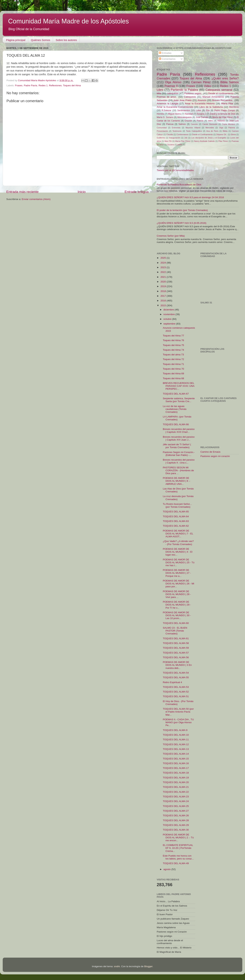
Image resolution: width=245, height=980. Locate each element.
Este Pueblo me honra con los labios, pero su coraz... (178, 857)
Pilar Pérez (223, 141)
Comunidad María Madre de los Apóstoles (68, 21)
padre (180, 145)
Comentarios (167, 59)
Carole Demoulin (210, 124)
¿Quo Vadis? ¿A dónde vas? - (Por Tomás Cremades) (178, 543)
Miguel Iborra (174, 114)
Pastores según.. (193, 93)
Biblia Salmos (230, 82)
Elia (208, 110)
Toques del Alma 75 (173, 345)
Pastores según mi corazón (215, 456)
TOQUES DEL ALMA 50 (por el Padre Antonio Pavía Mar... (178, 712)
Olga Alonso (173, 82)
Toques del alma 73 (173, 355)
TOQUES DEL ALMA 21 (176, 787)
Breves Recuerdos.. (223, 100)
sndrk (117, 966)
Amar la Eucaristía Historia (200, 104)
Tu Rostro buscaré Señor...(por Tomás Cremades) (177, 505)
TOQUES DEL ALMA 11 (176, 740)
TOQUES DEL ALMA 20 (176, 782)
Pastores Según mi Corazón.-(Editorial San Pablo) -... (179, 454)
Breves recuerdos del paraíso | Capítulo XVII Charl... (179, 431)
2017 (164, 296)
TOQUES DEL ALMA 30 (176, 830)
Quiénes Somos (41, 40)
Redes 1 (43, 85)
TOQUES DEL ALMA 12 (176, 744)
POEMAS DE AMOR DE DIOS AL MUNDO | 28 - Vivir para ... (177, 594)
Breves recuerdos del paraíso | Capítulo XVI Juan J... (179, 438)
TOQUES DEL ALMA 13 (176, 749)
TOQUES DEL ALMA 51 (176, 696)
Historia (221, 121)
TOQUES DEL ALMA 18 (176, 773)
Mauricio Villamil (193, 128)
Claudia (170, 134)
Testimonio (177, 131)
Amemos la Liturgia (168, 104)
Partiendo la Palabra (184, 90)
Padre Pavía (30, 85)
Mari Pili (168, 141)
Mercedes (210, 128)
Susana (171, 145)
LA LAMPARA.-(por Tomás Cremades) (177, 418)
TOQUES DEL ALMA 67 (176, 394)
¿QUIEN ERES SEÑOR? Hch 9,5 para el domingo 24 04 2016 (190, 197)
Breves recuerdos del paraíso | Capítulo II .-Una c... (179, 461)
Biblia (225, 131)
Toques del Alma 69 (173, 374)
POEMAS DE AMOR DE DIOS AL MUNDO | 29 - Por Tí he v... (177, 605)
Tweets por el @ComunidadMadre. (176, 170)
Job (186, 138)
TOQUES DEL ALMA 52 (176, 692)
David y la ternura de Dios (223, 114)
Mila (159, 93)
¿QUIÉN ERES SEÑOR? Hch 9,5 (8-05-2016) (181, 223)
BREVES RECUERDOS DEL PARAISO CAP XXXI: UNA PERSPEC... (179, 386)
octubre (168, 319)
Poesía (200, 121)
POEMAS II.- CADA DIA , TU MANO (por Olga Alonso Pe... (178, 722)
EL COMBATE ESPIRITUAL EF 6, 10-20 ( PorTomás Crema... (178, 848)
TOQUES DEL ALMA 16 (176, 763)
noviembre (169, 314)
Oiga (221, 128)
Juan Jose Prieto (183, 100)
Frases (19, 85)
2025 (164, 258)
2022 (164, 272)
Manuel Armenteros (213, 97)
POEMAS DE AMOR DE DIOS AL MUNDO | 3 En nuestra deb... (177, 665)
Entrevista (176, 128)
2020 (164, 282)
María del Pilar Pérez (223, 117)
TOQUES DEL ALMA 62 (176, 526)
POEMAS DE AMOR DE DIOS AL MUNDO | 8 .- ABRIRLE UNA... (177, 481)
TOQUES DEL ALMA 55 (176, 677)
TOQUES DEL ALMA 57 (176, 653)
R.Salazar (166, 110)
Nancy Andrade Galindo (204, 141)
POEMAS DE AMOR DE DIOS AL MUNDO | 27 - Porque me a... (177, 573)
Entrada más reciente (23, 192)
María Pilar (227, 104)
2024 (164, 263)
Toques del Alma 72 (173, 359)
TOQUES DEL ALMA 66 (176, 424)
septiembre (170, 324)
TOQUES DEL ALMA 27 (176, 811)
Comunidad (162, 128)
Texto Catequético (194, 131)
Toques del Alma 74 (173, 350)
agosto (167, 869)
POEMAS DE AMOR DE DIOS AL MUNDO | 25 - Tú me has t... (179, 562)
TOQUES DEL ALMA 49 (176, 863)
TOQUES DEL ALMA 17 (176, 768)
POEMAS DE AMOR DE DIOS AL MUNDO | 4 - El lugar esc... (178, 552)
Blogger (148, 966)
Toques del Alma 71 (173, 364)
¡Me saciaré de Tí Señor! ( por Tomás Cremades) (177, 446)
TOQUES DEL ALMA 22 (176, 792)
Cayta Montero (229, 124)
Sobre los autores (66, 40)
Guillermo (161, 138)
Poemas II (171, 86)
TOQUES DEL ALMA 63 (176, 521)
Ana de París (212, 131)
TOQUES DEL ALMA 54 (176, 673)
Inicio (82, 192)
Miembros (234, 107)
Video (208, 86)
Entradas (165, 53)
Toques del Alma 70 (173, 369)
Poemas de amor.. (167, 97)
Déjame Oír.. (222, 134)
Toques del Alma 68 (173, 378)
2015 (164, 305)
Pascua (170, 124)
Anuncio (202, 100)
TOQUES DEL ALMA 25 (176, 806)
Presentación (162, 131)
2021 (164, 277)
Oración (188, 121)
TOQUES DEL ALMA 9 (175, 730)
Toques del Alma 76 (173, 340)
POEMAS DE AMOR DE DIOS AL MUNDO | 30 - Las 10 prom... (177, 615)
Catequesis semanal (219, 90)
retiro (210, 121)
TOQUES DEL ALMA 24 (176, 801)
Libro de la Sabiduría (211, 107)
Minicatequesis (184, 117)
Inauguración (175, 138)
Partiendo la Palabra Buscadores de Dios (179, 185)
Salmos (182, 124)
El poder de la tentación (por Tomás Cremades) (182, 210)
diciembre (169, 310)
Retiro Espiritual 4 (172, 682)
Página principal (16, 40)
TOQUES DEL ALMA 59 (176, 648)
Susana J (201, 114)
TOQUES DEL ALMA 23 (176, 797)
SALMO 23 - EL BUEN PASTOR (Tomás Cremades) (175, 631)
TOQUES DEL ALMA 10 (176, 735)
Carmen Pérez (201, 82)
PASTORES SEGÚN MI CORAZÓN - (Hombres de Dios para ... (178, 470)
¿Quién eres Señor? (225, 78)
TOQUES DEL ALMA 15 (176, 759)
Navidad (189, 114)
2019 (164, 286)
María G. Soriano (165, 117)
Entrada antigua (137, 192)
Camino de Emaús (211, 452)
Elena (233, 134)
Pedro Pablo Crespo (225, 110)
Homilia (160, 114)
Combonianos (182, 134)
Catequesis (190, 97)
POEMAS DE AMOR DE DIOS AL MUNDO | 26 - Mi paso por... (179, 584)
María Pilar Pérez (183, 141)
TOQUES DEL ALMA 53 (176, 687)
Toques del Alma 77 (173, 336)
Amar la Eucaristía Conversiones (175, 107)
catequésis (173, 93)
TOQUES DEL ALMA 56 (176, 657)
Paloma (232, 128)
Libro (160, 90)
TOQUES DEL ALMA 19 (176, 778)
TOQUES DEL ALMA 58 (176, 643)
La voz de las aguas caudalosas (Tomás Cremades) (175, 409)
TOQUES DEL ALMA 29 (176, 825)
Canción (194, 124)
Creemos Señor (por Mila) (171, 236)
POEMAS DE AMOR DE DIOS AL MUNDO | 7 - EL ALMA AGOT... (178, 534)
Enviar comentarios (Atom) (36, 199)
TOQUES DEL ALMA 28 (176, 820)
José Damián (202, 117)
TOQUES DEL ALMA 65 (176, 512)
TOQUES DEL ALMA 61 (176, 638)
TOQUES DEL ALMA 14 (176, 754)
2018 (164, 291)
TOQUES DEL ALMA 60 (176, 623)
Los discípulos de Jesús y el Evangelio (209, 138)
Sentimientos (184, 110)
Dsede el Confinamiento (202, 134)
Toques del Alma (72, 85)
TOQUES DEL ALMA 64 (176, 516)
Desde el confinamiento (221, 93)
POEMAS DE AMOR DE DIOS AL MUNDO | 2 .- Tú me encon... (178, 838)
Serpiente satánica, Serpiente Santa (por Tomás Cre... (179, 400)
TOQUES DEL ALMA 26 (176, 815)
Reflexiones (55, 85)
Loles (199, 110)
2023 (164, 267)
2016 (164, 301)
